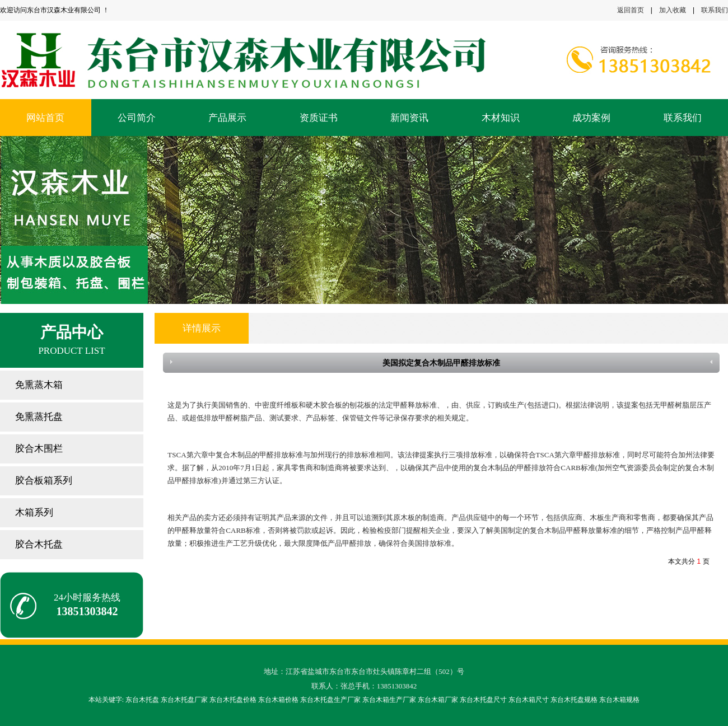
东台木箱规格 (619, 700)
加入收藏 (673, 10)
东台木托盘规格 (574, 700)
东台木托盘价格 (233, 700)
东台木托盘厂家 (184, 700)
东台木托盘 (142, 700)
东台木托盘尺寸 (483, 700)
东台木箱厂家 (438, 700)
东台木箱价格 (278, 700)
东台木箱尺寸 (529, 700)
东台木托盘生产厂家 (330, 700)
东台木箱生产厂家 (389, 700)
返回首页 (631, 10)
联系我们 (715, 10)
